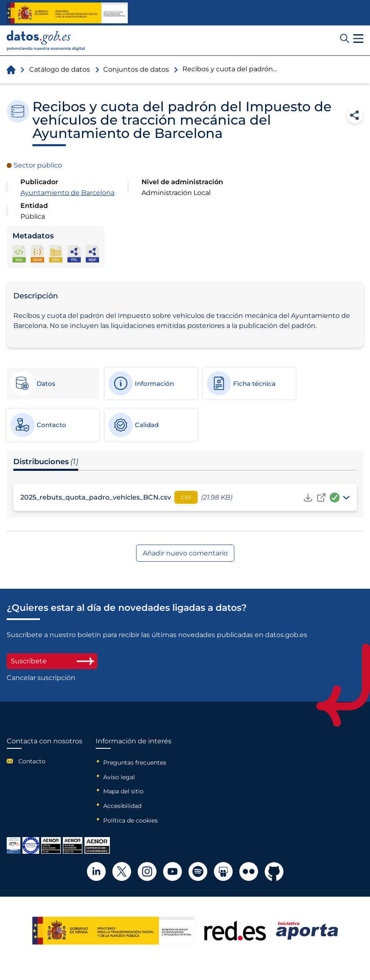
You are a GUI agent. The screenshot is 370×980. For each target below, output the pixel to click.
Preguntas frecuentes (135, 762)
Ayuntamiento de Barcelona (67, 193)
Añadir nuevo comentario (185, 553)
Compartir (355, 115)
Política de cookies (130, 820)
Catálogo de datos (60, 69)
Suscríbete (52, 661)
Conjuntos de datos (136, 69)
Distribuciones (46, 462)
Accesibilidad (122, 806)
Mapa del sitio (123, 791)
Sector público (38, 165)
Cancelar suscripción (41, 678)
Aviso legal (119, 777)
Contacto (32, 761)
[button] (358, 39)
